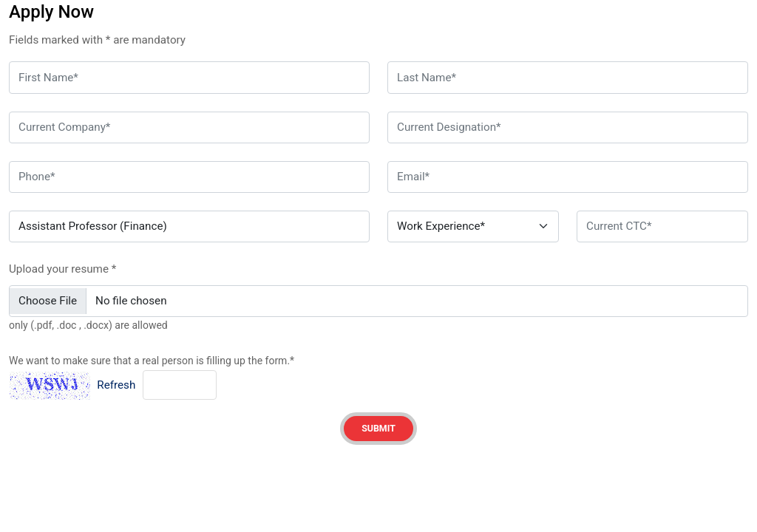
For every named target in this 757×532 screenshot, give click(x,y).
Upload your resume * (62, 269)
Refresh (116, 385)
